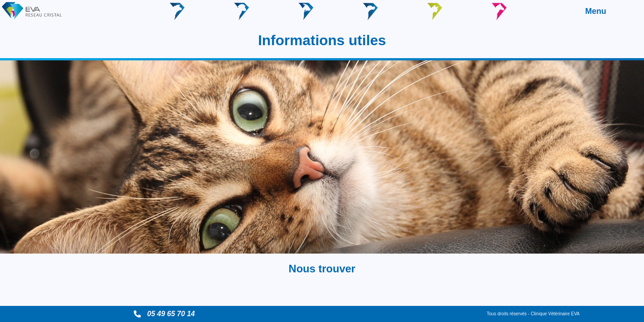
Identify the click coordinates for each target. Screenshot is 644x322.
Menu (596, 11)
